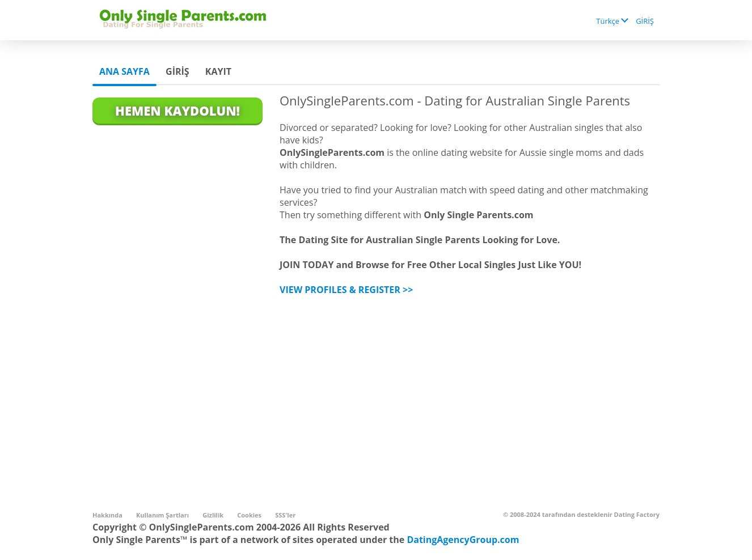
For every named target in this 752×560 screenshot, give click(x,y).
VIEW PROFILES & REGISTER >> (346, 290)
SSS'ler (285, 515)
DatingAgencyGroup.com (463, 540)
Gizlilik (213, 515)
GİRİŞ (645, 21)
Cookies (249, 515)
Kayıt (218, 71)
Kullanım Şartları (162, 515)
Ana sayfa (124, 71)
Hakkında (107, 515)
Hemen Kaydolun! (178, 111)
